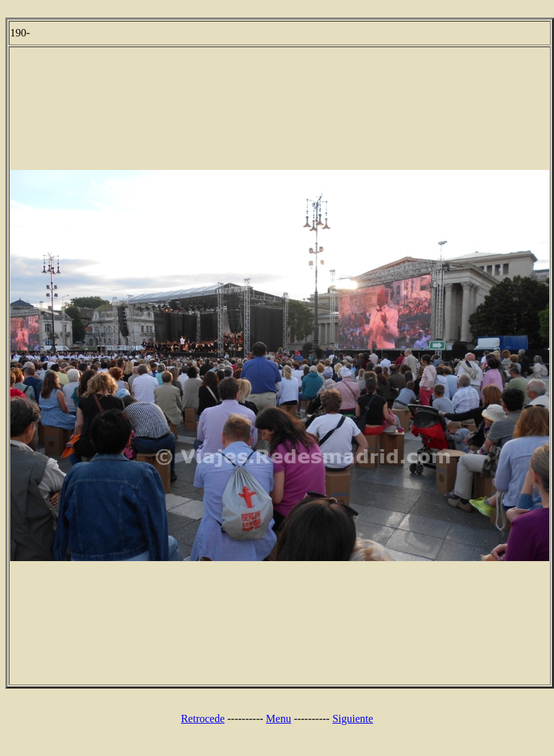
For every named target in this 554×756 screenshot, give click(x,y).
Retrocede (203, 719)
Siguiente (352, 719)
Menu (279, 719)
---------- (245, 719)
